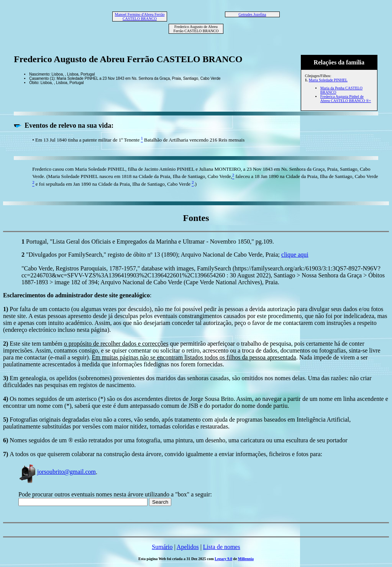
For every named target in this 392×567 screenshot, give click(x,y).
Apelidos (188, 547)
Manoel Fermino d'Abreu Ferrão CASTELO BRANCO (140, 16)
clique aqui (295, 255)
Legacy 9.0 (223, 559)
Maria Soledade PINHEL (328, 80)
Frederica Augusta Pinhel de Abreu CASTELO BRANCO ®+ (346, 99)
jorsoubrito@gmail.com (57, 472)
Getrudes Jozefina (253, 14)
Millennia (246, 559)
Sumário (162, 547)
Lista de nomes (222, 547)
